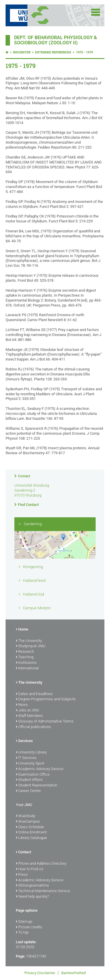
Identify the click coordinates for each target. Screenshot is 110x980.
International (27, 669)
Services (24, 741)
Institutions (26, 663)
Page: (21, 956)
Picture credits (29, 927)
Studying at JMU (31, 646)
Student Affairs (29, 780)
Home (22, 630)
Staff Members (29, 716)
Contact (24, 476)
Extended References (53, 52)
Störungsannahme (32, 886)
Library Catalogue (31, 838)
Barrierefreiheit (74, 973)
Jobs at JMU (28, 711)
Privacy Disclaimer (40, 973)
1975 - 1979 (84, 52)
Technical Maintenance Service (43, 891)
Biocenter (22, 52)
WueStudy (26, 816)
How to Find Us (30, 869)
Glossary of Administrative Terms (45, 722)
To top (22, 933)
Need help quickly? (32, 897)
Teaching (25, 657)
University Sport (30, 764)
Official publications (33, 727)
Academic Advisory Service (40, 769)
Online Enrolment (31, 833)
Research (25, 652)
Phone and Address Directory (41, 864)
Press (22, 875)
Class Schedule (30, 827)
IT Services (26, 758)
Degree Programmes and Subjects (46, 699)
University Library (31, 753)
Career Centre (28, 791)
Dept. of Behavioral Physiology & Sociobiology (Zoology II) (56, 40)
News (22, 705)
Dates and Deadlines (34, 694)
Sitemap (24, 922)
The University (29, 641)
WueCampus (28, 822)
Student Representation (37, 786)
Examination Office (33, 775)
